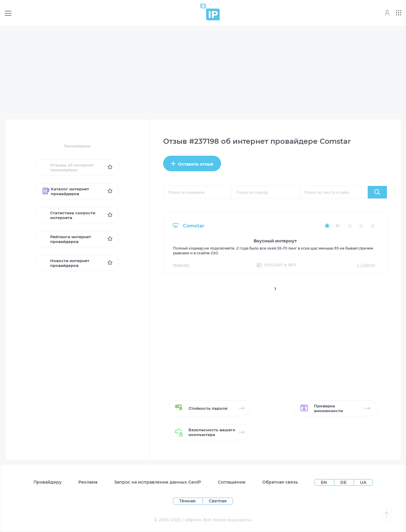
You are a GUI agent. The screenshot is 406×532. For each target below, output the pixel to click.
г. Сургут (366, 265)
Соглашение (232, 482)
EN (324, 482)
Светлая (218, 501)
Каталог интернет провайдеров (66, 191)
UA (363, 482)
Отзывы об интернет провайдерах (68, 167)
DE (344, 482)
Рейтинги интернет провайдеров (67, 239)
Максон (181, 265)
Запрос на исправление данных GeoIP (158, 482)
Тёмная (187, 501)
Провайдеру (48, 482)
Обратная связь (280, 482)
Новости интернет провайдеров (66, 263)
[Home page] (210, 12)
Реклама (88, 482)
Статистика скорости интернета (69, 215)
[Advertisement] (203, 72)
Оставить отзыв (192, 164)
